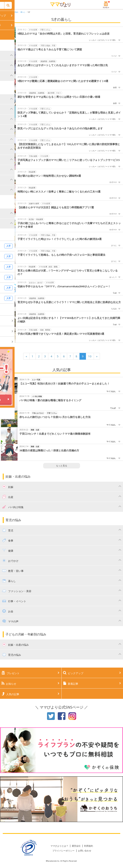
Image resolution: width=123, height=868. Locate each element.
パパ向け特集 (37, 396)
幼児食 (31, 219)
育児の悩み (14, 12)
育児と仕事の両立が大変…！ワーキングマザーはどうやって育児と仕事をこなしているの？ (68, 272)
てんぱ (113, 408)
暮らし (23, 12)
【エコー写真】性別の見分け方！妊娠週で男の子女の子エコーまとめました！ (65, 384)
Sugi (115, 293)
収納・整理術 (45, 330)
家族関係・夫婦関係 (48, 61)
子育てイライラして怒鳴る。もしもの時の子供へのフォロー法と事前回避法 (61, 255)
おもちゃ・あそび (36, 282)
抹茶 (115, 87)
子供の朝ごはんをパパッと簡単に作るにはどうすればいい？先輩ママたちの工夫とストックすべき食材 (69, 225)
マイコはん (111, 391)
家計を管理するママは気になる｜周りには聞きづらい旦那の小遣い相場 (59, 97)
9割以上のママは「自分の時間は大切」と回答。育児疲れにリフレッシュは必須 (63, 34)
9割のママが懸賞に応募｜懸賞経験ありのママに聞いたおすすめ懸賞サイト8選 (63, 81)
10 (90, 356)
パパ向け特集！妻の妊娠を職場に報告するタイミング (50, 400)
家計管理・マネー (54, 93)
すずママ (113, 182)
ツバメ (114, 56)
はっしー (113, 277)
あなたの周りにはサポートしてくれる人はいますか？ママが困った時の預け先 (63, 65)
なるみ (114, 309)
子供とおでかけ (38, 413)
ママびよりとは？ (59, 846)
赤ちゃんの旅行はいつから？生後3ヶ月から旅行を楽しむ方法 (55, 417)
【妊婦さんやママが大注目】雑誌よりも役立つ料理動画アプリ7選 (56, 207)
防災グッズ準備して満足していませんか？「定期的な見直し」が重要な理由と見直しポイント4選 (69, 114)
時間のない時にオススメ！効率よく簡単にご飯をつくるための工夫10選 (59, 192)
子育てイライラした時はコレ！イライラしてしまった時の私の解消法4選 (60, 239)
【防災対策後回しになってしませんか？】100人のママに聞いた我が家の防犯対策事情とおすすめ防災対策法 (69, 146)
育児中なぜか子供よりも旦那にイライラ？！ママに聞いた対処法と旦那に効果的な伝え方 (69, 302)
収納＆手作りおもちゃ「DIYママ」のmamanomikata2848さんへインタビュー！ (64, 286)
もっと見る (62, 466)
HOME (5, 12)
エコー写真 (36, 380)
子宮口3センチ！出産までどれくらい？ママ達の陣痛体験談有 (55, 434)
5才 (29, 12)
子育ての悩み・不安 (48, 45)
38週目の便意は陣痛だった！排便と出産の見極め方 (49, 450)
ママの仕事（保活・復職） (49, 267)
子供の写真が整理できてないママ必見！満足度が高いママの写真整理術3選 (61, 334)
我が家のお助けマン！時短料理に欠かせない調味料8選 (49, 176)
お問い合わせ (85, 851)
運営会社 (76, 846)
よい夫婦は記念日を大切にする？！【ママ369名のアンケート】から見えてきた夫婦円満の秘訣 (69, 320)
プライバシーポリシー (63, 851)
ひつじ (114, 245)
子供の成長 (33, 156)
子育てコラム (45, 30)
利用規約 (89, 846)
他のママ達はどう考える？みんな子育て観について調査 (50, 49)
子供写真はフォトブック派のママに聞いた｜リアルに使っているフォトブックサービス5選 (69, 162)
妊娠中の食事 (34, 203)
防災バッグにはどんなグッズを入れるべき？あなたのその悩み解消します (60, 128)
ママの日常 (33, 30)
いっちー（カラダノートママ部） (103, 40)
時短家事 (32, 172)
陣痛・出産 (35, 430)
